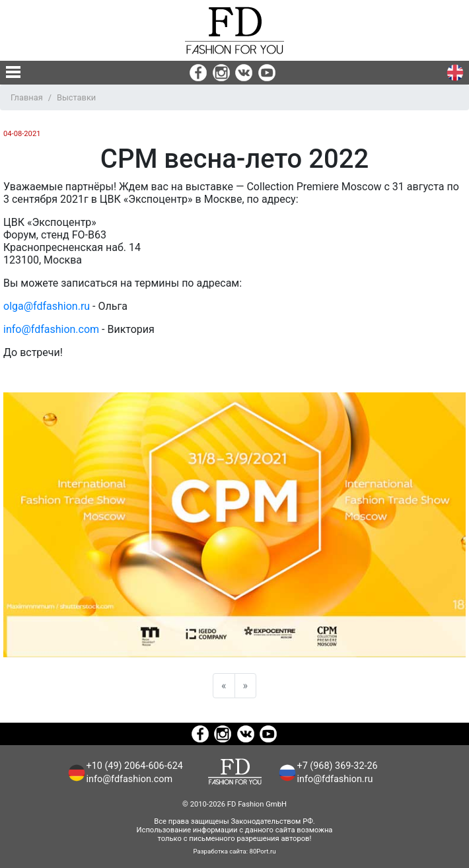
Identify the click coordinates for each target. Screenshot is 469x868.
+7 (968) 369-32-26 (338, 766)
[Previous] (224, 686)
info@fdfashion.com (51, 329)
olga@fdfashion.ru (47, 306)
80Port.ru (263, 851)
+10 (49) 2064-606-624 (135, 766)
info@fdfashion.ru (335, 779)
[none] (13, 72)
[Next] (246, 686)
